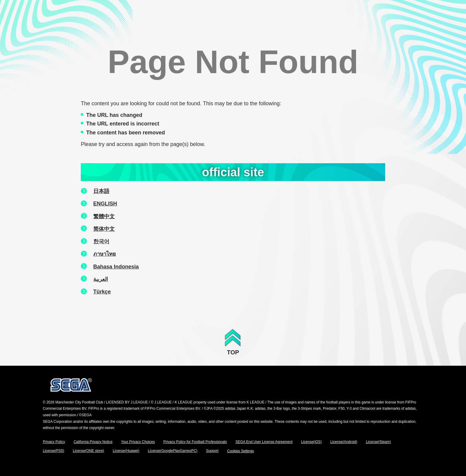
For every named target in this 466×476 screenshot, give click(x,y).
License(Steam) (378, 442)
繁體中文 (104, 216)
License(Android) (344, 442)
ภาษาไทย (105, 254)
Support (212, 451)
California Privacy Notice (93, 442)
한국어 (101, 241)
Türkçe (102, 292)
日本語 (101, 191)
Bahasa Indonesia (116, 267)
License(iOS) (311, 442)
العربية (101, 279)
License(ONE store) (88, 451)
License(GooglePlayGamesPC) (173, 451)
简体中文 (104, 229)
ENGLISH (105, 204)
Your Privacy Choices (138, 442)
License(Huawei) (126, 451)
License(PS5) (53, 451)
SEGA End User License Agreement (264, 442)
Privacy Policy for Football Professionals (195, 442)
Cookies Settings (240, 451)
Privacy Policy (54, 442)
